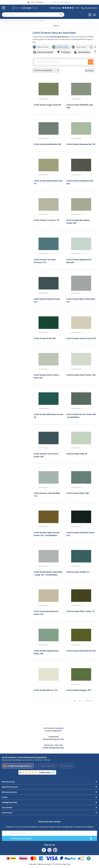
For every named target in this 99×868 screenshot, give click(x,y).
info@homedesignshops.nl (19, 766)
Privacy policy (33, 864)
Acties (5, 797)
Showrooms (7, 813)
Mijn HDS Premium (10, 787)
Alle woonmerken (9, 792)
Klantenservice (91, 8)
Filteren (56, 26)
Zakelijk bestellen (10, 802)
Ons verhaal (7, 807)
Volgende (89, 701)
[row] (41, 47)
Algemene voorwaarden (45, 864)
